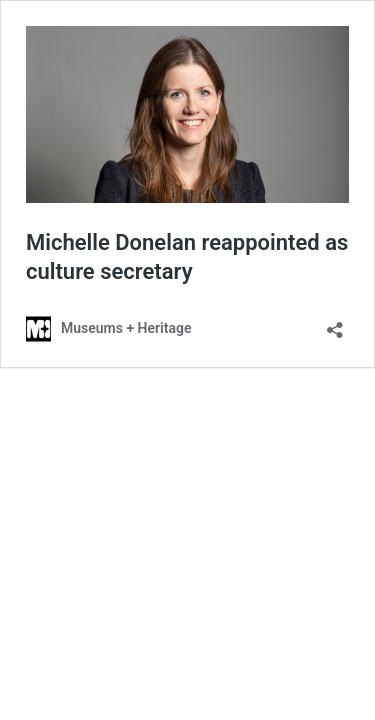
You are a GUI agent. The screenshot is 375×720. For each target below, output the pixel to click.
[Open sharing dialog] (335, 323)
